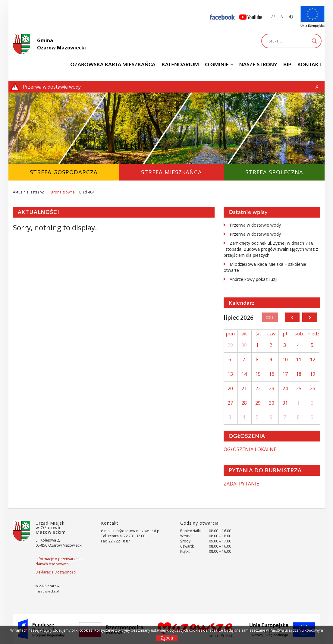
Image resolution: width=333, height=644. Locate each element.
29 (230, 345)
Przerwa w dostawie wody (255, 225)
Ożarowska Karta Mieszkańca (113, 64)
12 (313, 360)
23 (272, 388)
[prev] (292, 317)
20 (230, 388)
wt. (245, 334)
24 (285, 388)
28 (244, 403)
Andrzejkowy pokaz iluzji (253, 279)
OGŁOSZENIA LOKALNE (250, 449)
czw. (272, 334)
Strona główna (63, 192)
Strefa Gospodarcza (64, 172)
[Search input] (289, 41)
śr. (258, 334)
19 (313, 374)
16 (272, 374)
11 (299, 360)
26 (313, 388)
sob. (299, 334)
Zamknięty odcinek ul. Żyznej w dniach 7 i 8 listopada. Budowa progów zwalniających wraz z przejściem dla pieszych (271, 249)
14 (244, 374)
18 (299, 374)
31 (285, 403)
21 (244, 388)
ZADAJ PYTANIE (241, 484)
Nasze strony (258, 64)
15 (258, 374)
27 (230, 403)
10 (285, 360)
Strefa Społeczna (274, 172)
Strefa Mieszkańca (171, 172)
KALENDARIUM (180, 64)
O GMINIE (219, 64)
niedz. (314, 334)
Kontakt (310, 64)
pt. (286, 334)
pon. (231, 334)
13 (230, 374)
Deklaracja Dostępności (56, 572)
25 (299, 388)
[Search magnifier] (314, 41)
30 (244, 345)
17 (285, 374)
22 (258, 388)
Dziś (270, 317)
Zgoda (167, 638)
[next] (310, 317)
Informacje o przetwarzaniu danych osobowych (59, 561)
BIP (287, 64)
